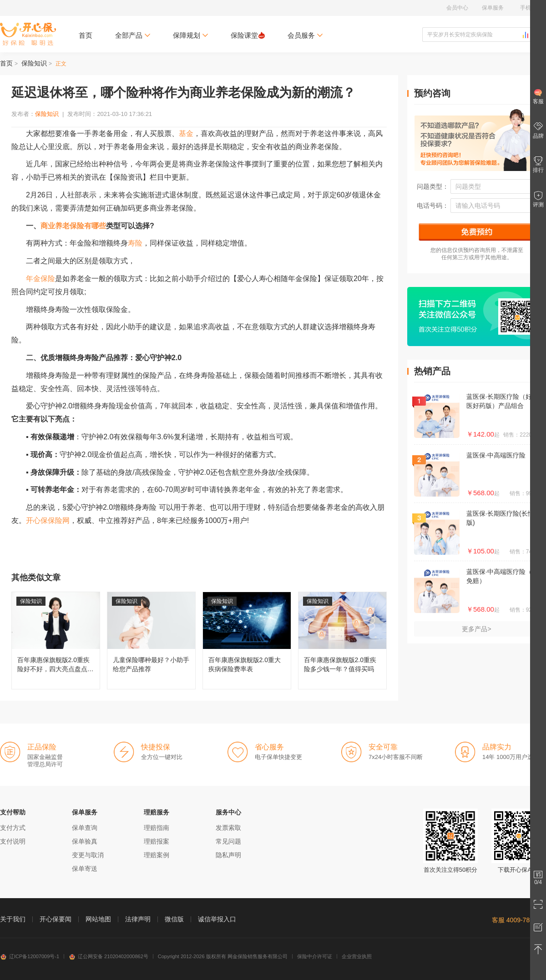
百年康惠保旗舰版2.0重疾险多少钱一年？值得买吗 (342, 641)
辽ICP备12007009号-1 (30, 956)
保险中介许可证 (315, 956)
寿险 (135, 243)
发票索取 (228, 828)
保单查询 (85, 828)
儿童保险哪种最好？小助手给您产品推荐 (151, 641)
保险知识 (34, 63)
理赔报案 (157, 841)
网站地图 (98, 919)
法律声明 (138, 919)
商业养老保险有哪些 (73, 226)
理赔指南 (157, 828)
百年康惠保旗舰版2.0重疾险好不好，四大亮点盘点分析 (56, 641)
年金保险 (40, 279)
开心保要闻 (56, 919)
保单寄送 (85, 869)
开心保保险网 (28, 34)
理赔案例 (157, 855)
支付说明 (13, 841)
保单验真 (85, 841)
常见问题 (228, 841)
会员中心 (457, 8)
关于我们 (13, 919)
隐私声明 (228, 855)
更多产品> (476, 629)
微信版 (174, 919)
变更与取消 (88, 855)
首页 (86, 35)
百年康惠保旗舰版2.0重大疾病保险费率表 (247, 641)
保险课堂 (248, 35)
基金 (186, 133)
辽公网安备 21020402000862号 (109, 956)
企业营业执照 (357, 956)
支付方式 (13, 828)
